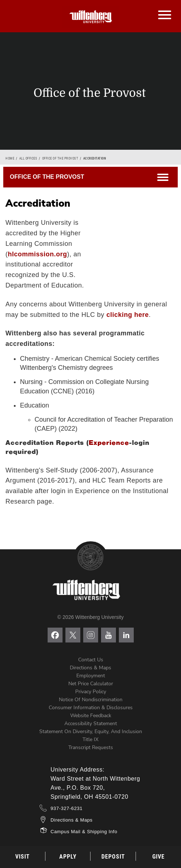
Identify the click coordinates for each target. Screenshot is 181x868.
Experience (109, 443)
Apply (68, 857)
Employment (91, 676)
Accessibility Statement (91, 724)
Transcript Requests (91, 747)
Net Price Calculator (91, 684)
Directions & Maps (90, 668)
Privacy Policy (91, 692)
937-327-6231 (67, 808)
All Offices (28, 158)
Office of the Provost (60, 158)
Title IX (90, 739)
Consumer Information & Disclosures (91, 708)
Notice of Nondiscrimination (91, 700)
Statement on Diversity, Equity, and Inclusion (91, 731)
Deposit (113, 857)
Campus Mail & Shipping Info (84, 832)
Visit (23, 857)
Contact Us (91, 660)
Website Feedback (91, 716)
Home (10, 158)
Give (158, 857)
